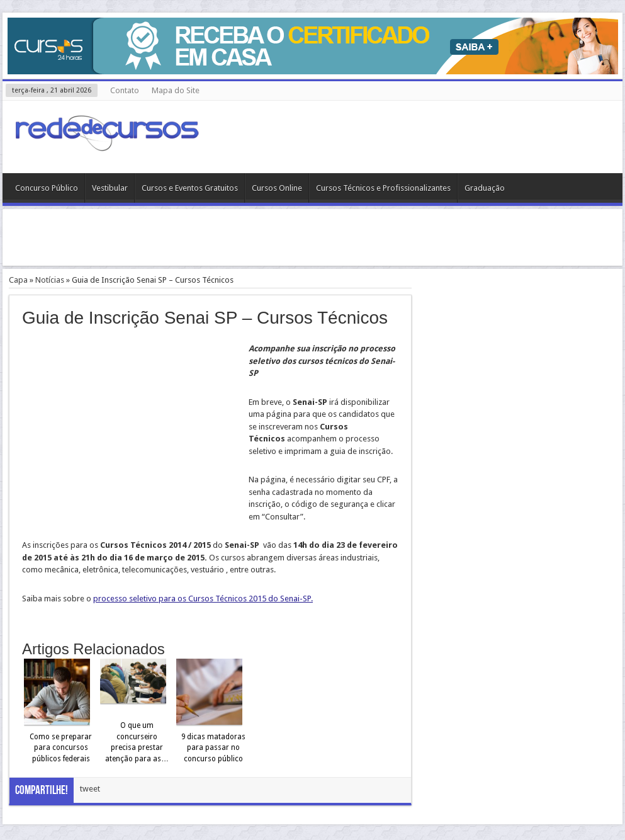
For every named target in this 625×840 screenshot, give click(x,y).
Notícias (50, 280)
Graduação (485, 188)
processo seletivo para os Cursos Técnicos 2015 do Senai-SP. (203, 599)
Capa (18, 280)
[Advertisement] (313, 237)
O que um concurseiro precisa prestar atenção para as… (137, 742)
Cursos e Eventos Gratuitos (190, 188)
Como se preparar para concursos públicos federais (61, 748)
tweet (90, 789)
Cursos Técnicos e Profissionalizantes (383, 188)
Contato (125, 90)
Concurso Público (47, 188)
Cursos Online (277, 188)
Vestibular (110, 188)
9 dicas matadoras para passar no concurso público (213, 748)
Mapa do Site (176, 90)
